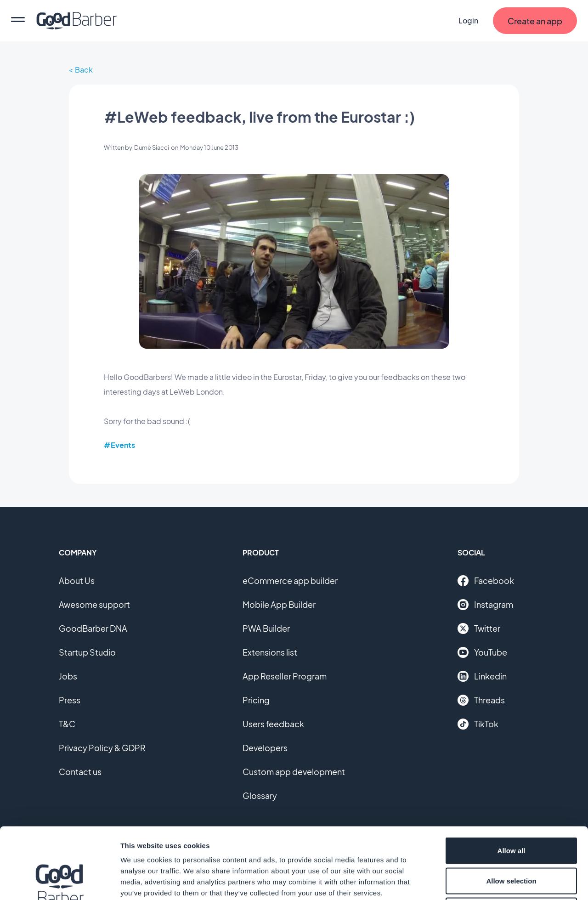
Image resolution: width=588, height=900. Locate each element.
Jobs (68, 676)
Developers (265, 748)
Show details (482, 882)
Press (70, 700)
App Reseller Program (285, 676)
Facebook (486, 581)
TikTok (478, 724)
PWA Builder (266, 628)
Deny (512, 840)
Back (84, 70)
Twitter (479, 628)
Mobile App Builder (279, 604)
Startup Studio (87, 652)
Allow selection (511, 810)
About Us (77, 580)
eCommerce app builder (290, 580)
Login (468, 20)
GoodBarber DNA (93, 628)
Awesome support (94, 604)
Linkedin (482, 676)
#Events (119, 445)
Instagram (485, 605)
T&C (67, 724)
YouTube (482, 652)
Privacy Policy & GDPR (102, 748)
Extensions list (270, 652)
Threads (481, 700)
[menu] (18, 21)
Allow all (512, 779)
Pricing (256, 700)
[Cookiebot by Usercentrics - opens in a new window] (59, 882)
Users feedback (273, 724)
